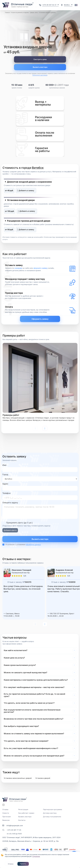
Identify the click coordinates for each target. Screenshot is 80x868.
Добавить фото (10, 530)
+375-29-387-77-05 (14, 830)
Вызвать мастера (40, 67)
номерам (18, 268)
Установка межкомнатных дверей (18, 778)
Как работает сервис (26, 813)
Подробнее (36, 856)
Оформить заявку (40, 319)
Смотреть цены (40, 59)
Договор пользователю (52, 817)
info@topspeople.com (15, 826)
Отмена (11, 864)
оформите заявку (40, 268)
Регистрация (23, 809)
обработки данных (33, 544)
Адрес (5, 484)
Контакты (22, 820)
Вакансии (6, 820)
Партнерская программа (52, 809)
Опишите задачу (10, 503)
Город (5, 474)
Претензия (7, 817)
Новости (6, 813)
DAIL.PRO (15, 850)
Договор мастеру (50, 813)
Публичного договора (40, 75)
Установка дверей (43, 778)
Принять (23, 864)
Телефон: (7, 493)
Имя (4, 465)
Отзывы (5, 809)
